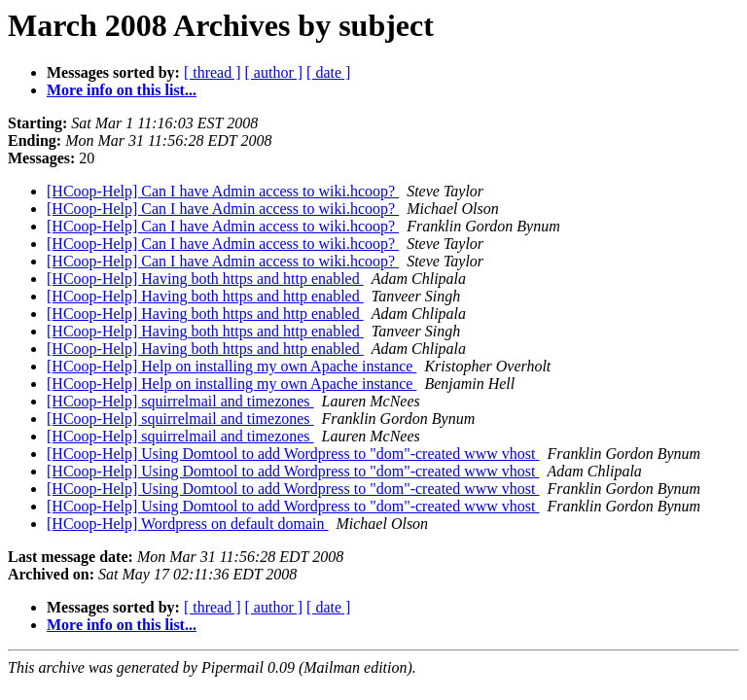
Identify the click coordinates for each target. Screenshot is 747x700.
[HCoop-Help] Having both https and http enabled (205, 279)
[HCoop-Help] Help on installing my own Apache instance (231, 366)
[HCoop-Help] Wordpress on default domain (187, 524)
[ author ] (274, 72)
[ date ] (328, 72)
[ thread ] (213, 72)
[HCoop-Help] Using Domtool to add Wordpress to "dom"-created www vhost (293, 454)
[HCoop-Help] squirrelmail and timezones (180, 401)
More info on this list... (122, 90)
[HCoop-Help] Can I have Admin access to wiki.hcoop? (223, 191)
